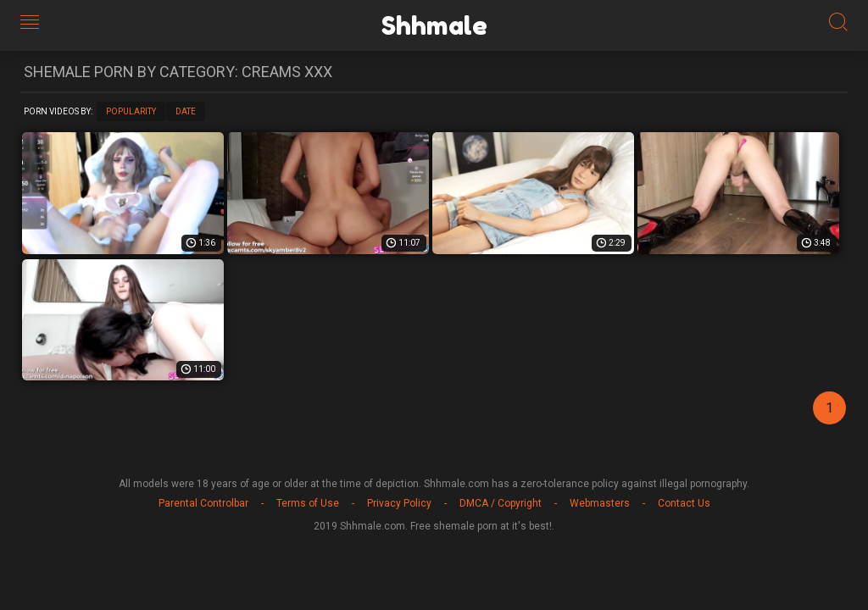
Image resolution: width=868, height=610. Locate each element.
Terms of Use (308, 503)
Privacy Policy (399, 503)
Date (186, 111)
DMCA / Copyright (501, 503)
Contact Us (684, 503)
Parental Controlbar (203, 503)
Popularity (131, 111)
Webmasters (600, 503)
